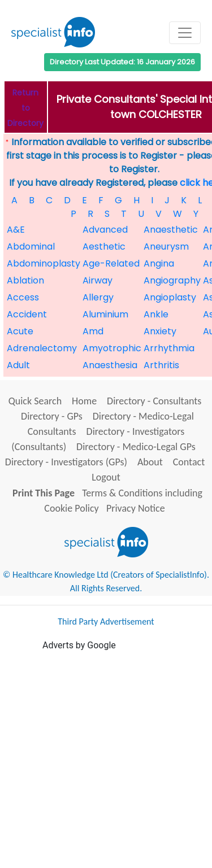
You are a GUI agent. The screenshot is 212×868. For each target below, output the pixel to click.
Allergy (98, 297)
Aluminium (105, 314)
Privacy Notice (136, 508)
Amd (93, 331)
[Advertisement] (106, 758)
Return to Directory (25, 108)
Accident (27, 314)
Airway (98, 280)
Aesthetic (104, 247)
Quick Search (35, 401)
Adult (18, 365)
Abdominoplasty (44, 263)
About (150, 462)
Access (23, 297)
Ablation (25, 280)
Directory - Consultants (154, 401)
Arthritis (161, 365)
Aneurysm (166, 247)
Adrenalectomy (42, 348)
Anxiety (160, 331)
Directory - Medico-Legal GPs (136, 447)
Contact (189, 462)
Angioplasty (170, 297)
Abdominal (31, 247)
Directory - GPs (52, 416)
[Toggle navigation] (185, 33)
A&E (16, 230)
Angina (159, 263)
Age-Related (111, 263)
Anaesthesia (110, 365)
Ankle (156, 314)
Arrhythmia (169, 348)
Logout (106, 477)
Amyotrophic (112, 348)
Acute (20, 331)
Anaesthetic (171, 230)
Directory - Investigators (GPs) (66, 462)
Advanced (105, 230)
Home (84, 401)
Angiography (172, 280)
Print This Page (44, 493)
